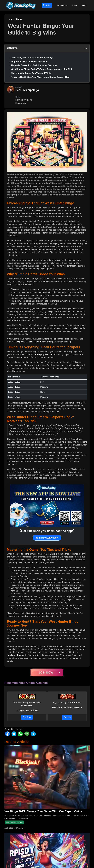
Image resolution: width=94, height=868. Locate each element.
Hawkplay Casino (15, 655)
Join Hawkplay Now (47, 538)
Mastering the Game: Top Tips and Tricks (31, 73)
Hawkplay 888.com (44, 355)
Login (85, 5)
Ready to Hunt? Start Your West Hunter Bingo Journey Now (40, 77)
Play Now (27, 717)
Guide (75, 5)
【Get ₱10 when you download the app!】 (47, 531)
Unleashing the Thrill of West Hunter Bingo (32, 58)
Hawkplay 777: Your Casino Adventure (33, 342)
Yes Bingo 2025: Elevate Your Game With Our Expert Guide (43, 811)
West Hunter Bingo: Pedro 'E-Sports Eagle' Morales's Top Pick (42, 69)
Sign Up (67, 717)
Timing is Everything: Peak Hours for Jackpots (34, 65)
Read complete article (14, 822)
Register (47, 5)
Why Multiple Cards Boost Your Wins (29, 62)
